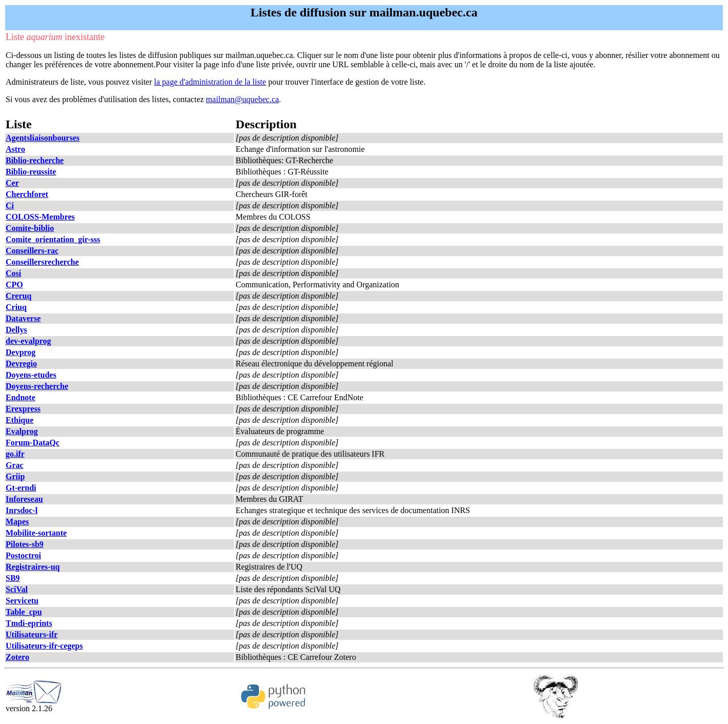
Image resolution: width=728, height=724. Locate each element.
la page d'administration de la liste (210, 82)
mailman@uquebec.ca (242, 99)
